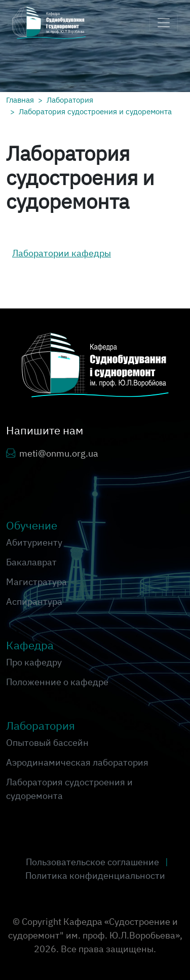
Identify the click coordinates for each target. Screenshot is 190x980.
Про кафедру (34, 662)
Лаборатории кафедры (62, 253)
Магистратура (36, 582)
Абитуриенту (34, 542)
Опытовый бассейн (47, 743)
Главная (20, 100)
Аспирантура (34, 602)
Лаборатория (70, 100)
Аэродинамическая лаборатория (77, 762)
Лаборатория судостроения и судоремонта (95, 111)
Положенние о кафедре (57, 682)
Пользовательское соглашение (93, 862)
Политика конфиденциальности (95, 876)
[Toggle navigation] (164, 23)
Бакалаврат (31, 562)
